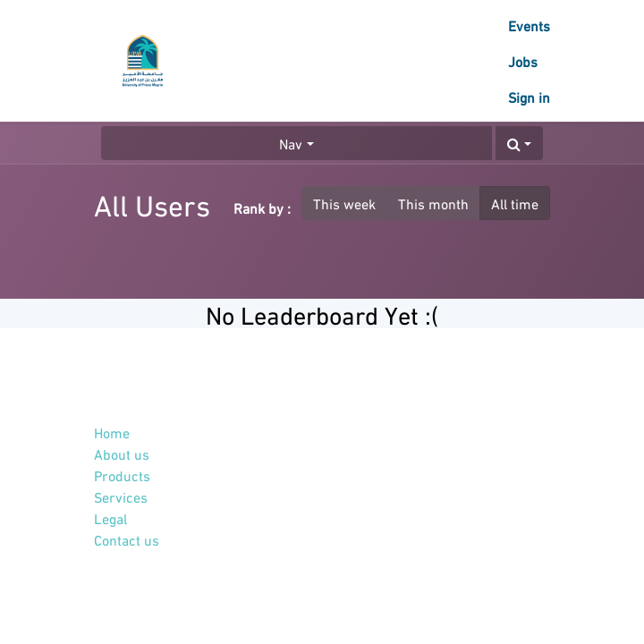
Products (122, 475)
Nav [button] (291, 143)
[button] (519, 143)
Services (121, 496)
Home (112, 432)
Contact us (127, 539)
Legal (110, 517)
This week (344, 203)
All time (515, 203)
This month (433, 203)
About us (122, 453)
